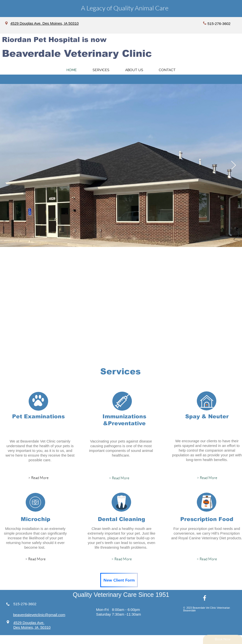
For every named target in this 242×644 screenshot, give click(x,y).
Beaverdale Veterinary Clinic (77, 53)
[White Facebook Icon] (205, 598)
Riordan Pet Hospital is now (54, 40)
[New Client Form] (119, 580)
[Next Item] (233, 166)
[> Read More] (38, 478)
